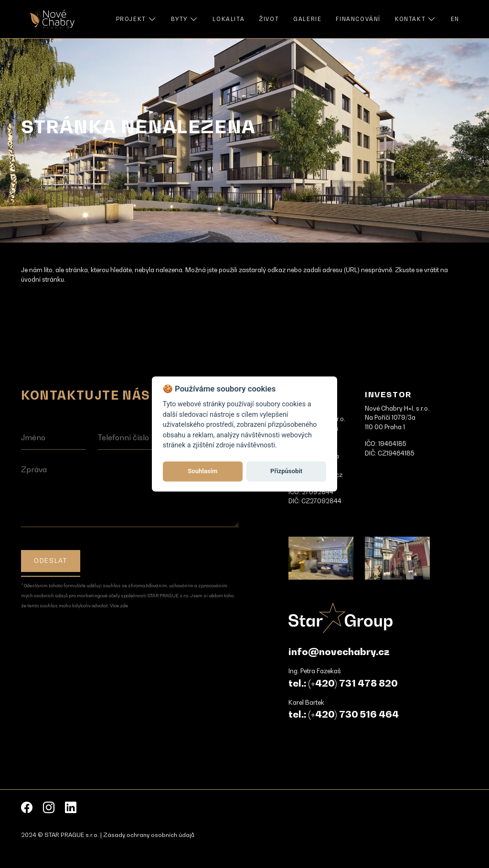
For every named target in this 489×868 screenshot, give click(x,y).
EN (455, 19)
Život (269, 19)
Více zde (119, 605)
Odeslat (50, 561)
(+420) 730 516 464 (353, 714)
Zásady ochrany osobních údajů (149, 835)
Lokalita (229, 19)
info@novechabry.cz (339, 652)
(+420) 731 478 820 (353, 683)
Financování (358, 19)
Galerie (307, 19)
